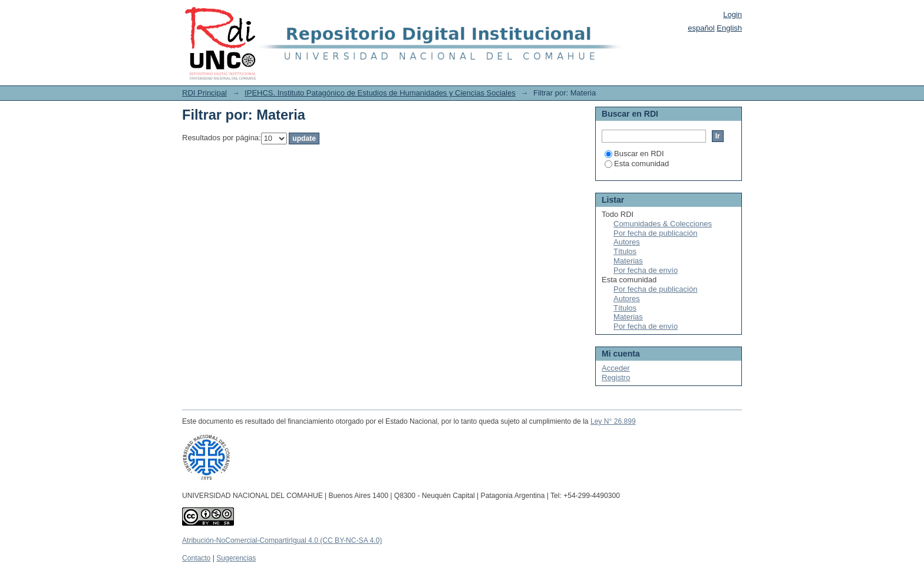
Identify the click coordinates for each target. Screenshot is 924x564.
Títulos (625, 251)
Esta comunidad (637, 164)
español (701, 28)
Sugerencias (236, 558)
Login (732, 14)
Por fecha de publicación (655, 233)
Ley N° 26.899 (613, 421)
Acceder (616, 368)
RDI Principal (204, 93)
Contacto (196, 558)
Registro (616, 377)
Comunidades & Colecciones (663, 224)
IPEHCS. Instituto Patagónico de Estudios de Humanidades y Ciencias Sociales (380, 93)
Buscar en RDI (634, 154)
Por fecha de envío (646, 270)
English (729, 28)
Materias (628, 261)
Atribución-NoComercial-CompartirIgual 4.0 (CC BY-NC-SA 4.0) (282, 540)
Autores (627, 242)
